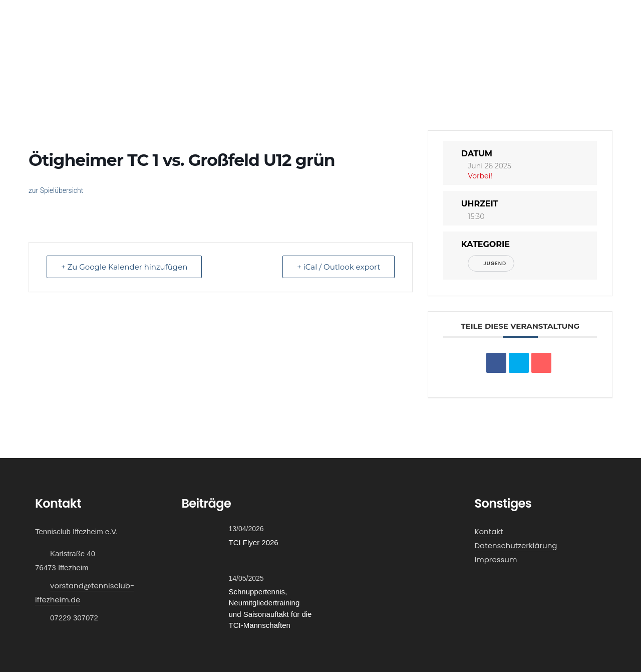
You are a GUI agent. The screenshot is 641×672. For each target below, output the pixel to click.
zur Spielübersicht (56, 190)
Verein (137, 59)
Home (26, 59)
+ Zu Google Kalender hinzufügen (124, 267)
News (266, 59)
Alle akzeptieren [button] (600, 652)
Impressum (496, 559)
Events (227, 59)
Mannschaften (77, 59)
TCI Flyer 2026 (254, 542)
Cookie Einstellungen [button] (528, 652)
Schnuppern (313, 59)
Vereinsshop (539, 59)
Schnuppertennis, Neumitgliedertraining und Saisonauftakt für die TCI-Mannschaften (270, 609)
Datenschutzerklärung (516, 545)
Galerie (186, 59)
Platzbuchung (462, 59)
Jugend (491, 263)
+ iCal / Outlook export (339, 267)
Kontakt (589, 59)
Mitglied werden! (386, 59)
